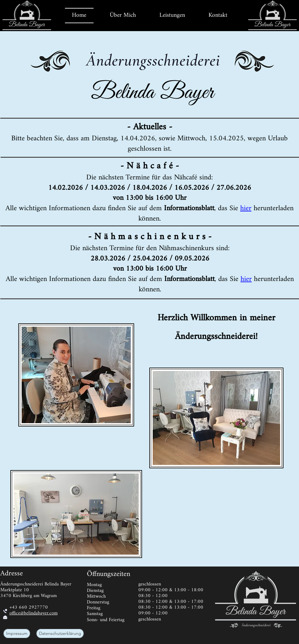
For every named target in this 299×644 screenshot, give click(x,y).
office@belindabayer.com (34, 613)
